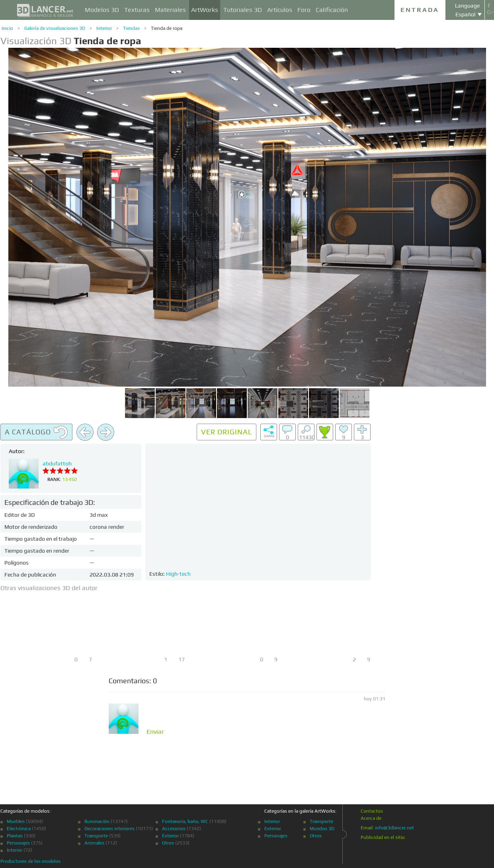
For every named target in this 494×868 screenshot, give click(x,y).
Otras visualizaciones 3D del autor (49, 588)
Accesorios (174, 829)
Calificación (332, 10)
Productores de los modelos (30, 861)
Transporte (96, 836)
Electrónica (19, 829)
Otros (168, 843)
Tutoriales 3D (243, 10)
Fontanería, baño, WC (185, 821)
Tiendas (131, 28)
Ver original (226, 432)
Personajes (18, 843)
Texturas (137, 10)
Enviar (155, 732)
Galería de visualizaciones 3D (55, 28)
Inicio (7, 28)
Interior (104, 28)
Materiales (170, 10)
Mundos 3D (322, 829)
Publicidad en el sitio (383, 837)
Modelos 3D (102, 10)
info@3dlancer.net (394, 828)
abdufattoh (57, 463)
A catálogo (36, 432)
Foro (304, 10)
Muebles (16, 821)
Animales (94, 843)
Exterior (170, 836)
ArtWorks (205, 10)
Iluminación (97, 821)
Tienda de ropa (167, 28)
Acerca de (371, 818)
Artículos (280, 10)
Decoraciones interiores (109, 829)
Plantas (15, 836)
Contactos (372, 811)
